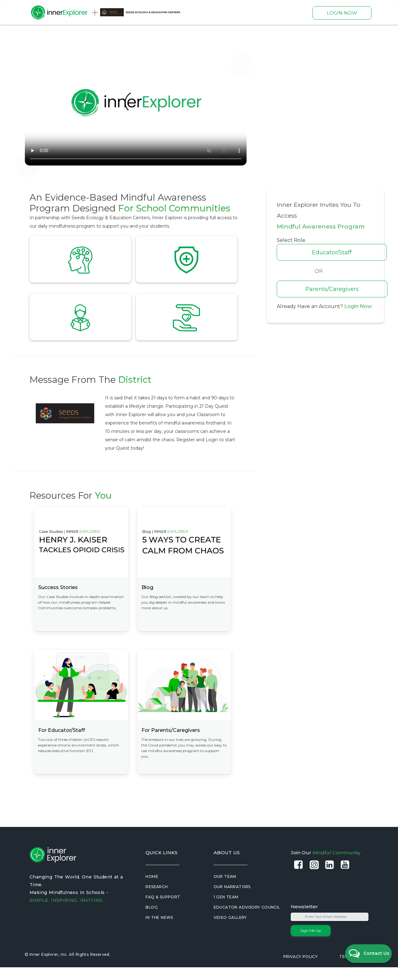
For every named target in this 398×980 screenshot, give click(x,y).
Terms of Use (355, 969)
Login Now (358, 306)
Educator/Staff (332, 252)
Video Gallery (230, 930)
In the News (159, 930)
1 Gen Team (226, 910)
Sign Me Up (311, 943)
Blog (152, 920)
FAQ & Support (163, 910)
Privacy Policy (301, 969)
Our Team (225, 889)
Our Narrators (232, 899)
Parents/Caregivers (332, 289)
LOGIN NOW (342, 13)
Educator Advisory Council (247, 920)
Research (157, 899)
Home (152, 889)
